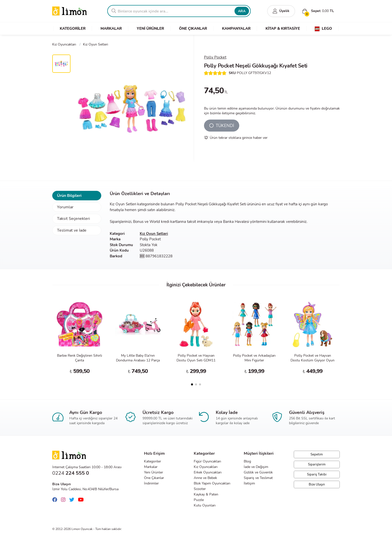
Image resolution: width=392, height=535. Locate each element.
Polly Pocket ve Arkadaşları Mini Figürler (254, 358)
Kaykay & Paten (206, 494)
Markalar (151, 467)
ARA (242, 11)
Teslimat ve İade (72, 230)
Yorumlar (65, 207)
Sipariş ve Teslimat (258, 478)
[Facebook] (56, 500)
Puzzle (199, 500)
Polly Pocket (215, 57)
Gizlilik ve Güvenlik (258, 472)
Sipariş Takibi (317, 474)
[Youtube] (82, 500)
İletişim (249, 483)
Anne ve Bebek (205, 478)
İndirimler (151, 483)
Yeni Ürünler (153, 472)
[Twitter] (73, 500)
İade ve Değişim (256, 467)
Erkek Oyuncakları (208, 472)
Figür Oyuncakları (207, 461)
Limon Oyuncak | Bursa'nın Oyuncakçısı (70, 11)
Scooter (200, 489)
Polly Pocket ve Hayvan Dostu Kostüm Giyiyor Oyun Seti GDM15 (312, 360)
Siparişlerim (317, 464)
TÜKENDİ (222, 126)
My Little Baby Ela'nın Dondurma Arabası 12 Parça (138, 358)
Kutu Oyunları (205, 505)
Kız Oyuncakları (206, 467)
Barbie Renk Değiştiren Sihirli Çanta (79, 358)
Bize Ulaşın (317, 484)
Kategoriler (152, 461)
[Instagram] (64, 500)
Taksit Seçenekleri (73, 219)
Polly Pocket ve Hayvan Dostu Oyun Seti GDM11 (196, 358)
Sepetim (317, 454)
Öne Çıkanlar (154, 478)
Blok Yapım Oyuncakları (212, 483)
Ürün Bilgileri (69, 196)
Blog (247, 461)
